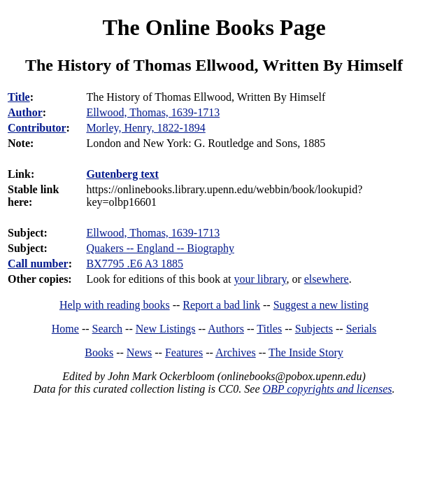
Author (25, 112)
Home (65, 329)
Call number (38, 264)
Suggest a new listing (321, 305)
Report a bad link (221, 305)
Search (108, 329)
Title (19, 97)
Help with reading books (115, 305)
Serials (362, 329)
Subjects (314, 329)
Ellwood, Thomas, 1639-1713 (153, 233)
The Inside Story (306, 352)
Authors (226, 329)
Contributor (37, 128)
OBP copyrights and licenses (327, 389)
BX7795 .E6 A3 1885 (135, 264)
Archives (236, 352)
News (139, 352)
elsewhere (327, 279)
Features (184, 352)
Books (99, 352)
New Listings (166, 329)
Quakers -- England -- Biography (160, 248)
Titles (269, 329)
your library (260, 279)
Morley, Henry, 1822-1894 (145, 128)
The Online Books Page (214, 27)
